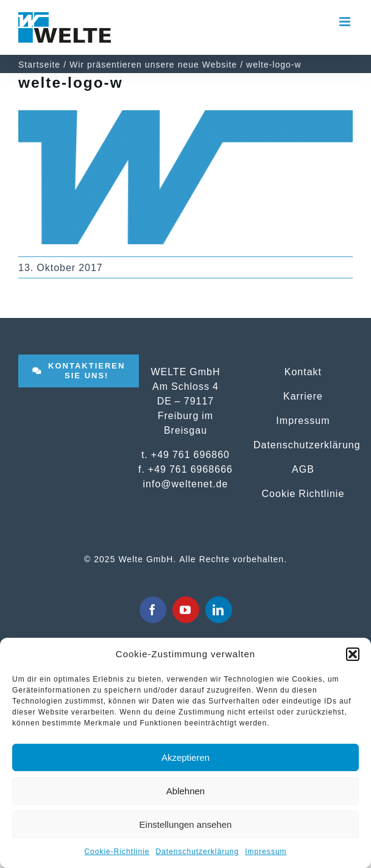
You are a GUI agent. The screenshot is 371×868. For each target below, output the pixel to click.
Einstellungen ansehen (186, 824)
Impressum (266, 852)
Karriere (303, 396)
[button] (353, 654)
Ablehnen (185, 791)
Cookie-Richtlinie (117, 852)
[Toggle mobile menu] (346, 22)
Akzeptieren (185, 757)
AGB (303, 469)
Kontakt (303, 372)
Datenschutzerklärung (197, 852)
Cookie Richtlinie (303, 493)
